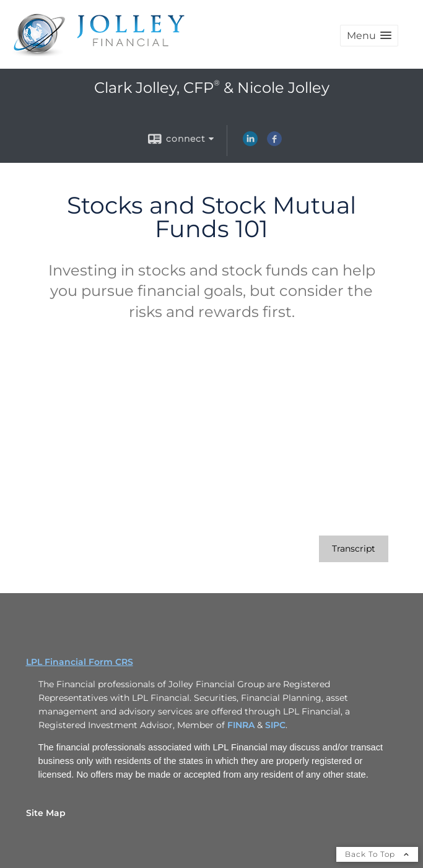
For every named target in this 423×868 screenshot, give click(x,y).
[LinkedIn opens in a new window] (250, 143)
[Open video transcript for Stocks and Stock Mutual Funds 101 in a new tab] (354, 549)
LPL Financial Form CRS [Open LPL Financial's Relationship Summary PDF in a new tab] (80, 662)
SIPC (275, 725)
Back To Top (377, 854)
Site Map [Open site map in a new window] (46, 813)
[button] (369, 36)
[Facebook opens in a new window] (274, 143)
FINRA (242, 725)
